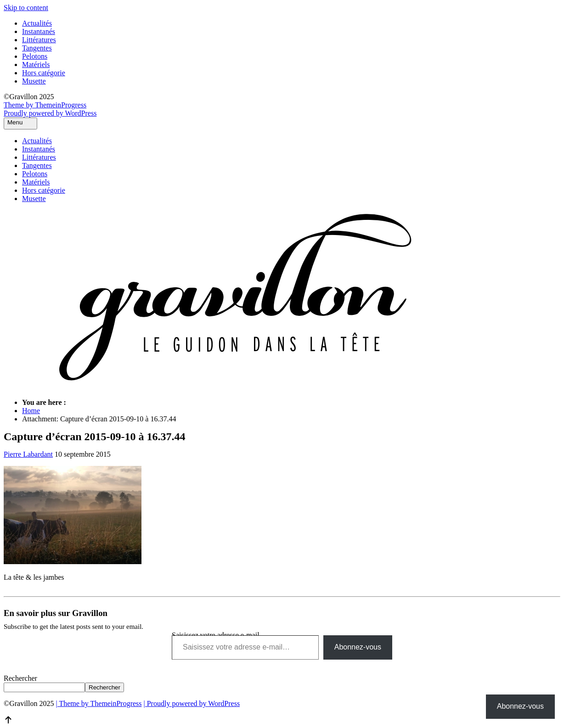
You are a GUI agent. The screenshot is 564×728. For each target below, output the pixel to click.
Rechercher (20, 678)
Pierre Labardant (28, 454)
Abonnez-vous (358, 647)
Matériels (36, 64)
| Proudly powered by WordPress (192, 703)
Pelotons (35, 56)
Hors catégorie (44, 73)
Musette (34, 81)
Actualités (37, 23)
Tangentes (37, 48)
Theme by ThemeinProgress (45, 105)
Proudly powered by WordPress (50, 113)
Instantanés (39, 31)
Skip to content (26, 8)
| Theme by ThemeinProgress (99, 703)
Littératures (39, 40)
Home (31, 411)
